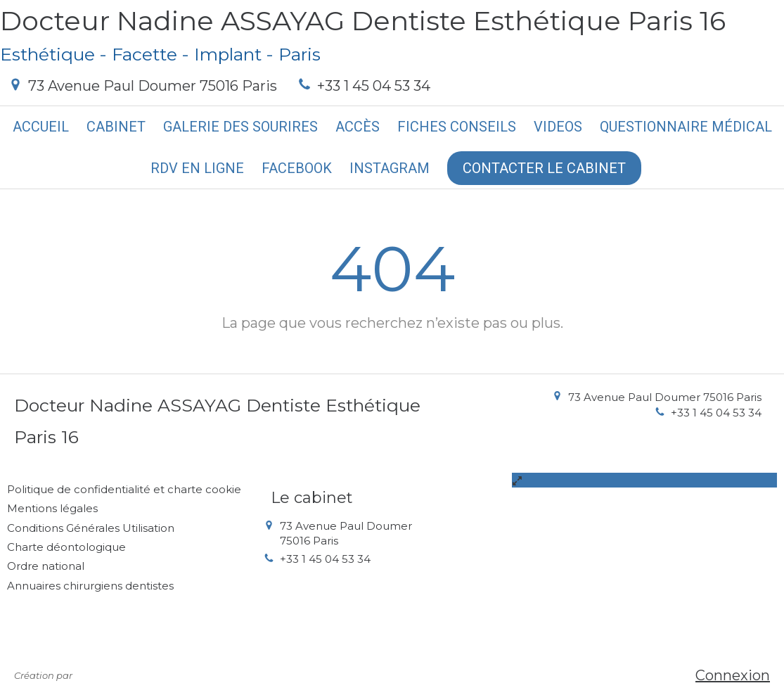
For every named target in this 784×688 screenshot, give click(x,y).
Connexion (733, 675)
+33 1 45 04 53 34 (374, 86)
